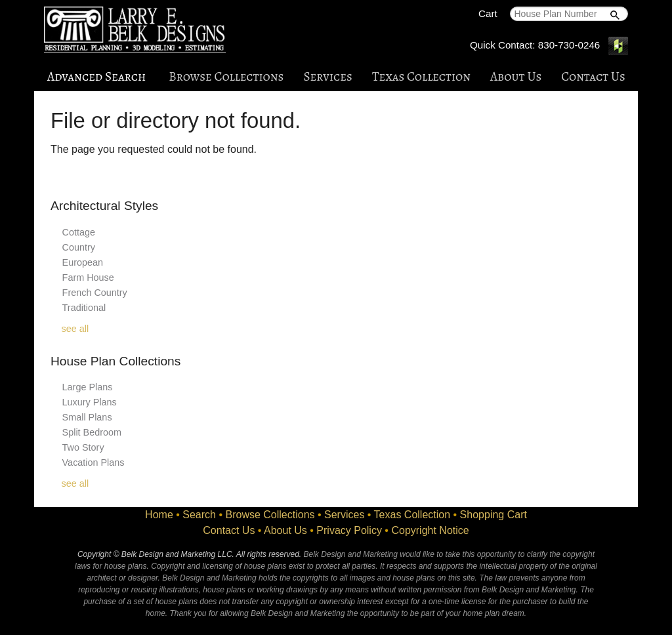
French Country (95, 293)
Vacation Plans (94, 462)
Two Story (83, 447)
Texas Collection (421, 76)
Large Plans (88, 387)
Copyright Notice (430, 530)
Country (79, 247)
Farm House (88, 277)
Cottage (79, 232)
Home (159, 515)
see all (75, 329)
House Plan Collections (115, 361)
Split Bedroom (92, 432)
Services (327, 76)
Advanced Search (96, 76)
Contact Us (593, 76)
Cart (488, 13)
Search (199, 515)
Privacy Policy (349, 530)
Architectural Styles (104, 206)
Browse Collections (226, 76)
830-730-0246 (569, 45)
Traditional (84, 308)
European (83, 262)
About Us (516, 76)
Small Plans (87, 417)
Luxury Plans (90, 402)
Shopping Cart (493, 515)
